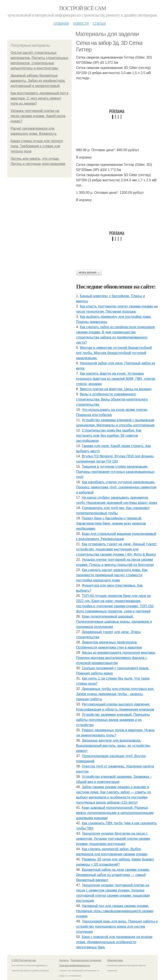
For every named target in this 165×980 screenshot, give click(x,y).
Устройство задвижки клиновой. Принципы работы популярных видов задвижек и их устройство (113, 720)
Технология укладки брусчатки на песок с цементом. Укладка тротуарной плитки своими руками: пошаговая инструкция (113, 839)
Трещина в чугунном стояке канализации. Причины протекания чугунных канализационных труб (115, 472)
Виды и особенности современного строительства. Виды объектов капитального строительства (112, 399)
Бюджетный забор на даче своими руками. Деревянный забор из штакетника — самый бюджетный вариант (113, 875)
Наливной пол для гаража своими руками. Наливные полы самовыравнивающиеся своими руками (115, 911)
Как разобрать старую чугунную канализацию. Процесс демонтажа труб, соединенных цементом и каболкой (116, 487)
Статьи (99, 23)
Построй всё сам (82, 8)
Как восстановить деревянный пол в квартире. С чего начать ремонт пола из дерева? (39, 98)
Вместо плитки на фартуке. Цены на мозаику (116, 389)
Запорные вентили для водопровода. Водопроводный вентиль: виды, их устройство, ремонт (113, 746)
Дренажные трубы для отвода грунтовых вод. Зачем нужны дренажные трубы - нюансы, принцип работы (115, 694)
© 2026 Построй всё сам (24, 960)
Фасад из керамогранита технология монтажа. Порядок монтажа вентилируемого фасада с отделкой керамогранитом (116, 658)
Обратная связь (115, 960)
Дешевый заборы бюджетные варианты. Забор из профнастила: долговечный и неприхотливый (38, 81)
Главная (61, 23)
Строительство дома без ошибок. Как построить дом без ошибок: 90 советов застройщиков (109, 436)
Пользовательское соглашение (86, 960)
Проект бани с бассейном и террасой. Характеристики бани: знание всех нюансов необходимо (111, 523)
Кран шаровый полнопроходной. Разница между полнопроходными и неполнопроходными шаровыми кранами (115, 813)
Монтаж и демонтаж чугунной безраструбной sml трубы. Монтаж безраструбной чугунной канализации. (114, 353)
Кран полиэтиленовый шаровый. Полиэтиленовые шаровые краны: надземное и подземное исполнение (114, 622)
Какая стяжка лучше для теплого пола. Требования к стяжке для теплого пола (37, 146)
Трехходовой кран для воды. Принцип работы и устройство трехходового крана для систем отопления (117, 926)
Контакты (64, 960)
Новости (81, 23)
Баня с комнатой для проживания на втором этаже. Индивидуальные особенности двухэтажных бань (114, 942)
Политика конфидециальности (75, 965)
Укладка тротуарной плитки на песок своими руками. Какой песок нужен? (38, 116)
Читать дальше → (89, 272)
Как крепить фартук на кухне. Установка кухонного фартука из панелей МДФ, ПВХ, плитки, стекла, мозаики (116, 379)
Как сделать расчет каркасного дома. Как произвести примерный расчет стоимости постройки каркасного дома (112, 575)
